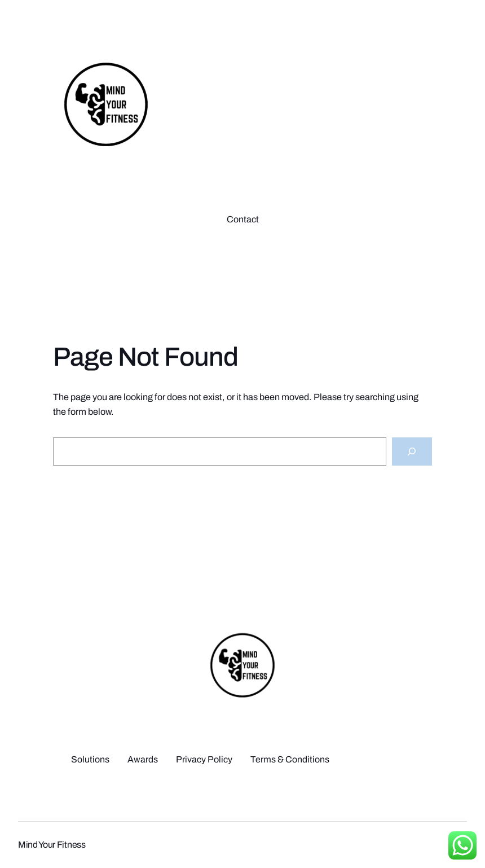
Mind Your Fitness (52, 845)
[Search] (412, 451)
